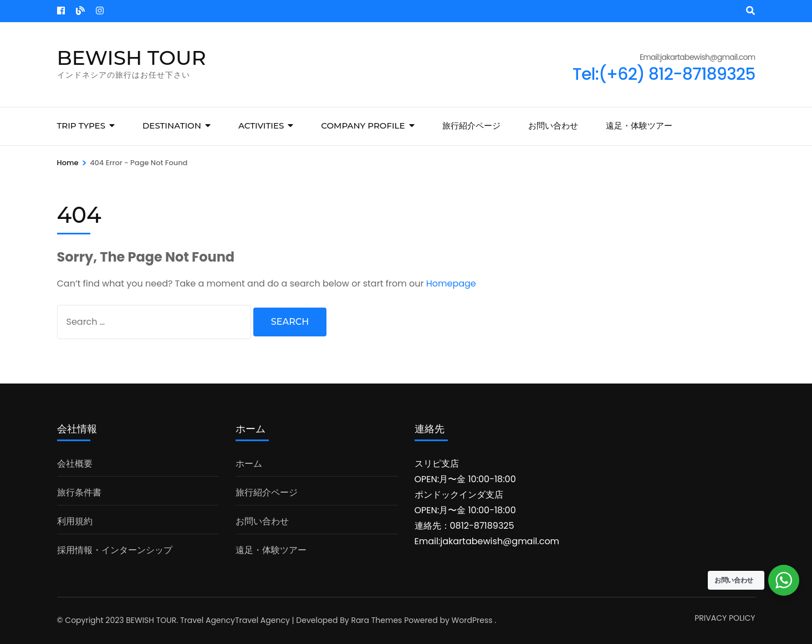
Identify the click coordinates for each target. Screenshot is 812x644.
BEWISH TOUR (132, 58)
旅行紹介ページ (471, 126)
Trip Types (81, 126)
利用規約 (75, 521)
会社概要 (75, 464)
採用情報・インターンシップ (115, 550)
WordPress (472, 620)
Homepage (451, 283)
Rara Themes (376, 620)
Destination (172, 126)
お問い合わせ (553, 126)
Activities (261, 126)
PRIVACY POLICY (725, 618)
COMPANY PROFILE (363, 126)
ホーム (249, 464)
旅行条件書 (79, 492)
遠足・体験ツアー (639, 126)
